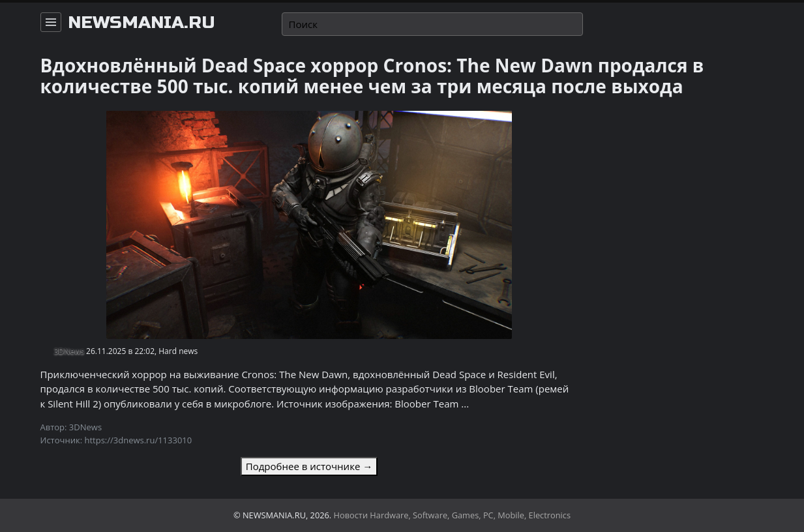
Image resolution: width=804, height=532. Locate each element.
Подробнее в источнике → (309, 466)
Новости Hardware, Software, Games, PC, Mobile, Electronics (453, 515)
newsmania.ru (141, 23)
